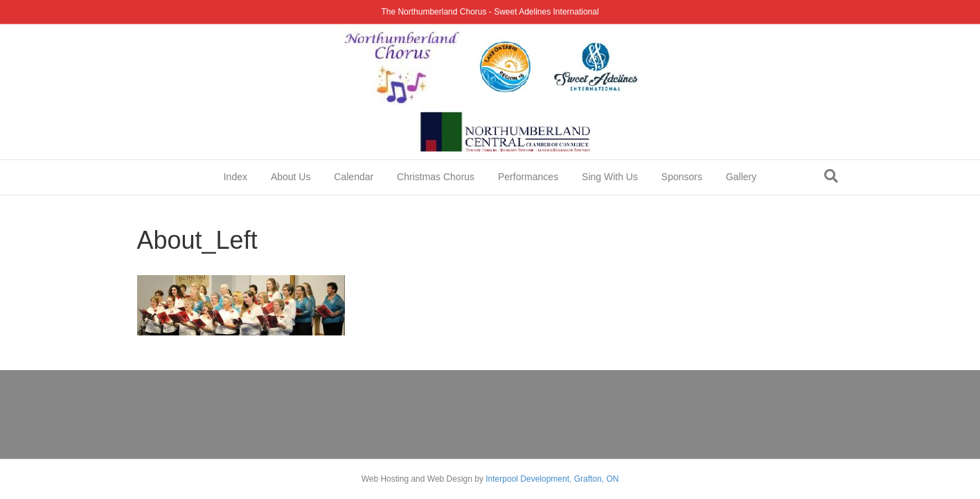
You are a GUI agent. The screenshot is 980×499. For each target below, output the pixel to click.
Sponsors (682, 177)
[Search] (831, 176)
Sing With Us (610, 177)
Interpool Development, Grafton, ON (552, 479)
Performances (528, 177)
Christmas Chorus (436, 177)
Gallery (741, 177)
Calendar (354, 177)
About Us (291, 177)
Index (235, 177)
